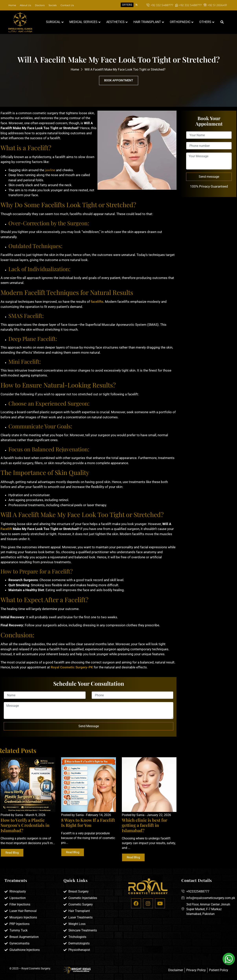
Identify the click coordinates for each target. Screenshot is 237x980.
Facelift (6, 529)
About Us (25, 5)
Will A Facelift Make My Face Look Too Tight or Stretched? (125, 69)
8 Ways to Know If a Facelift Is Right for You (88, 823)
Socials (53, 5)
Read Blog (12, 853)
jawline (50, 170)
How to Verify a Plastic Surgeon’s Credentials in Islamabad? (25, 825)
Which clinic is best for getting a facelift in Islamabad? (145, 825)
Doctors (40, 5)
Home (12, 5)
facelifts (97, 302)
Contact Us (67, 5)
